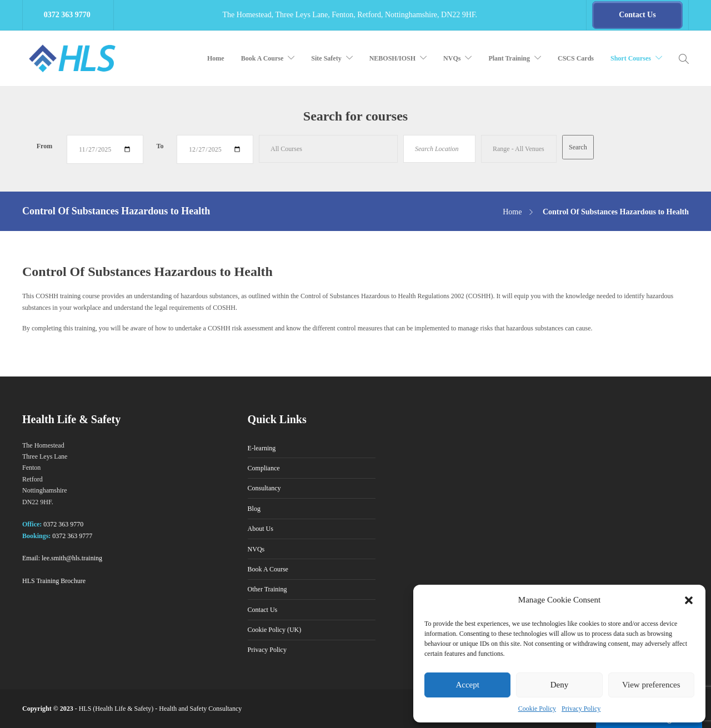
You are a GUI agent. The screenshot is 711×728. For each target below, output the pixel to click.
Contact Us (263, 610)
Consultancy (264, 488)
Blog (254, 509)
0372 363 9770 (63, 524)
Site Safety (326, 58)
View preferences (651, 685)
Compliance (264, 468)
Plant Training (509, 58)
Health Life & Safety (123, 709)
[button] (689, 600)
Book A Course (262, 58)
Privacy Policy (581, 709)
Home (216, 58)
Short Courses (631, 58)
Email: (31, 558)
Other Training (267, 589)
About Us (261, 529)
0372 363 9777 (72, 536)
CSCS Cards (576, 58)
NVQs (452, 58)
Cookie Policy (537, 709)
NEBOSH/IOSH (392, 58)
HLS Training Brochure (54, 581)
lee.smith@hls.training (72, 558)
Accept (467, 685)
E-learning (262, 448)
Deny (560, 685)
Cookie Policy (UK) (275, 630)
